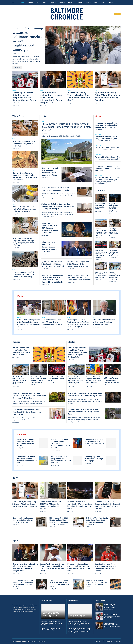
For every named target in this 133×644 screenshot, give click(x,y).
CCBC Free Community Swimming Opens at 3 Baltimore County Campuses (114, 276)
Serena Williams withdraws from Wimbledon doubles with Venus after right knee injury (52, 567)
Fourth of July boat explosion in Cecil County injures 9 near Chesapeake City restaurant (76, 380)
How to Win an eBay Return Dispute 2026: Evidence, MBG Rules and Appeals (107, 139)
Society (80, 3)
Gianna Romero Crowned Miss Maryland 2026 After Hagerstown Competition (27, 412)
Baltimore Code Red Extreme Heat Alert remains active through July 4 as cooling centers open (58, 206)
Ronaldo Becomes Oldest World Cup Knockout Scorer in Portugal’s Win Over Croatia (107, 567)
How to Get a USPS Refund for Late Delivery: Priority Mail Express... (101, 275)
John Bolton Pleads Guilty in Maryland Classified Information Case (104, 322)
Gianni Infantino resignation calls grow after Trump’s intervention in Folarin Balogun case (51, 98)
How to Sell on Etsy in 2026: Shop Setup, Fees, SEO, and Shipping (24, 144)
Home (23, 3)
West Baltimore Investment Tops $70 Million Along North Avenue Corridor (101, 254)
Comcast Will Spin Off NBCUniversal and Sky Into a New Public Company (97, 582)
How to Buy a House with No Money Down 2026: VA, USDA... (114, 253)
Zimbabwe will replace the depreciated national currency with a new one (94, 441)
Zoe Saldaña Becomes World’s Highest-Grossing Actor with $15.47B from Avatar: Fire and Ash (61, 444)
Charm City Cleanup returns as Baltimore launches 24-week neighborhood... (111, 607)
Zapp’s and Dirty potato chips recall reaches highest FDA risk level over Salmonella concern (94, 380)
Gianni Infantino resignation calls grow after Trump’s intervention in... (112, 625)
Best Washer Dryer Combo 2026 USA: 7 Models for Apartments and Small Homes (51, 505)
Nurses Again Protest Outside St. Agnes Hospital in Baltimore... (112, 616)
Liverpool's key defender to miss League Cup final (79, 616)
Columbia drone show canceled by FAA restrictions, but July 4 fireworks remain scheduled (80, 505)
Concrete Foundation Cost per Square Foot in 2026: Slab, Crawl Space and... (101, 232)
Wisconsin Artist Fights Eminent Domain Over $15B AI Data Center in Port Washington (52, 623)
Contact (117, 14)
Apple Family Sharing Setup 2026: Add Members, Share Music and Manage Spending (25, 504)
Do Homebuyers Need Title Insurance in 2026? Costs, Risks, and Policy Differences (79, 278)
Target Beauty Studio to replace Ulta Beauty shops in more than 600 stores (108, 168)
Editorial (97, 641)
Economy (61, 3)
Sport (103, 3)
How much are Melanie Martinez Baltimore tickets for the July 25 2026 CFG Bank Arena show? (25, 176)
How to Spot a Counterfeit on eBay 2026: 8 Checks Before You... (113, 232)
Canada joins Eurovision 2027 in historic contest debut (56, 379)
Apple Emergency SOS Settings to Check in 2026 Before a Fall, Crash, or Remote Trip (112, 380)
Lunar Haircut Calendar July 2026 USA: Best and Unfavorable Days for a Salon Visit (51, 228)
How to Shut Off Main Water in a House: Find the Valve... (100, 206)
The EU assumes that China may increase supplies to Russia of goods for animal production (79, 623)
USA (37, 3)
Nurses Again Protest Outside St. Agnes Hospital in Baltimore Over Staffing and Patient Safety (25, 98)
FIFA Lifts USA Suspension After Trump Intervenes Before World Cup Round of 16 (29, 323)
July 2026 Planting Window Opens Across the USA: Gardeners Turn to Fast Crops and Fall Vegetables (29, 396)
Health (88, 3)
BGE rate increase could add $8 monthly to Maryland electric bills (52, 322)
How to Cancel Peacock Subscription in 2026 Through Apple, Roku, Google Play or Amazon (108, 505)
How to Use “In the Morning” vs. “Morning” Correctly (51, 629)
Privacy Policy (108, 641)
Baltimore (30, 3)
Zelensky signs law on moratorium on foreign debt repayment (94, 459)
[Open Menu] (13, 3)
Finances (71, 3)
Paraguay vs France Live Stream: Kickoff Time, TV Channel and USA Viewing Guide (79, 567)
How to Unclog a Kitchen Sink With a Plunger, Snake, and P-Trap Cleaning (24, 209)
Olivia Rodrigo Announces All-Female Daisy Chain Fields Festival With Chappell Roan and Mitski (52, 279)
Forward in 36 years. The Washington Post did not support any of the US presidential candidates (51, 615)
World (45, 3)
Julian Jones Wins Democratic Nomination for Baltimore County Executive (49, 247)
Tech (95, 3)
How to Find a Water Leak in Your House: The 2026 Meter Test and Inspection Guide (39, 380)
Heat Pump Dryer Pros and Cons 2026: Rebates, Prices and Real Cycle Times (23, 520)
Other (110, 3)
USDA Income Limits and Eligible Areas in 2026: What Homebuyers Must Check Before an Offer (66, 127)
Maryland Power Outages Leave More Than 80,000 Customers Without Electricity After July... (114, 209)
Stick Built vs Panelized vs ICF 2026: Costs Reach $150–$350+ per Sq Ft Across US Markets (20, 380)
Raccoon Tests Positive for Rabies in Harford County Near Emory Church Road (84, 412)
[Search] (120, 3)
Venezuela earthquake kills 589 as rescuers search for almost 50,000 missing (24, 275)
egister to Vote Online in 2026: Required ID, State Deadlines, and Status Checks (53, 264)
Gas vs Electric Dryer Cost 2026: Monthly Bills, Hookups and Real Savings (78, 264)
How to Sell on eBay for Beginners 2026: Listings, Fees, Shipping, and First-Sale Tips (24, 242)
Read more (17, 67)
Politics (53, 3)
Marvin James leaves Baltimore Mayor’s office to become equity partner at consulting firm (78, 323)
